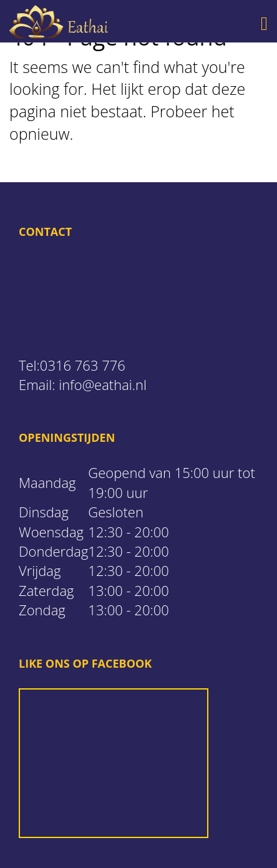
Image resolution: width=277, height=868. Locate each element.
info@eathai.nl (103, 384)
